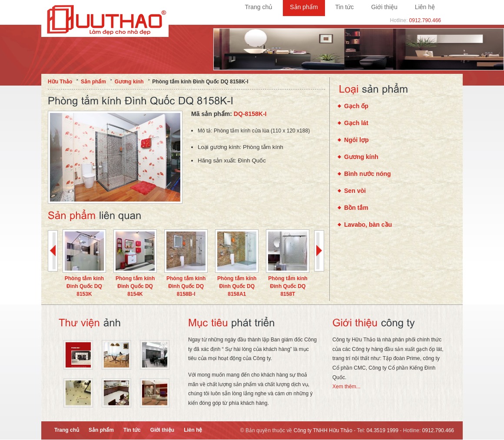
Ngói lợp (356, 140)
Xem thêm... (346, 387)
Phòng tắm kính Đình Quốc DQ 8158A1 (237, 286)
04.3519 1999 (383, 430)
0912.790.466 (425, 20)
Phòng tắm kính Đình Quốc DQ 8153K (84, 286)
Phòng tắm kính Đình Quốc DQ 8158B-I (186, 286)
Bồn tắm (356, 208)
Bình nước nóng (368, 174)
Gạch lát (356, 123)
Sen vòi (355, 191)
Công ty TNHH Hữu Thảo (323, 430)
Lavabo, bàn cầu (368, 225)
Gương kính (361, 157)
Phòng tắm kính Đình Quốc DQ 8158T (288, 286)
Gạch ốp (356, 106)
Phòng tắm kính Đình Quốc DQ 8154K (135, 286)
